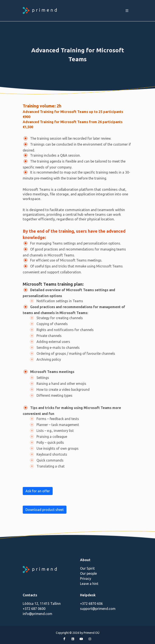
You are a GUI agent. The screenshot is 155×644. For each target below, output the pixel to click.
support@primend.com (98, 609)
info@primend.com (37, 614)
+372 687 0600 (34, 609)
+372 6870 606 (91, 604)
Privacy (86, 579)
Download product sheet (45, 510)
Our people (88, 573)
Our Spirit (87, 568)
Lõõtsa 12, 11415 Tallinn (42, 604)
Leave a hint (89, 584)
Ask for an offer (38, 491)
